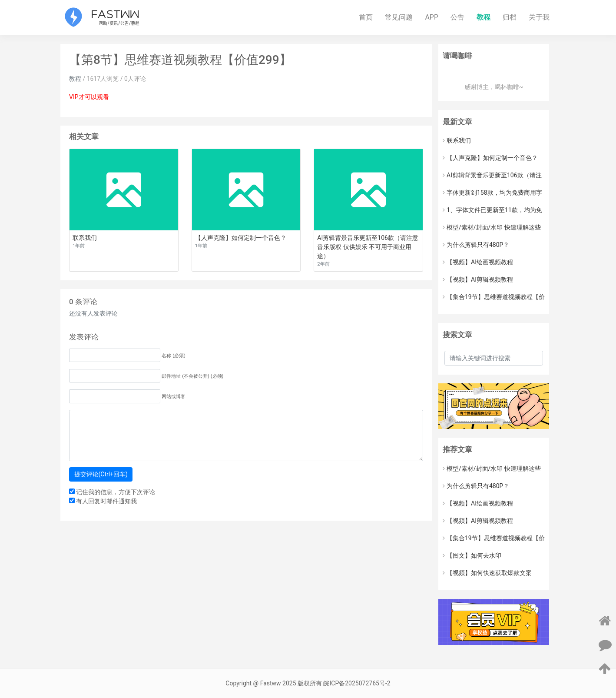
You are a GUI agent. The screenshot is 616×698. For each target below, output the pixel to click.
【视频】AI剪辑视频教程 (478, 279)
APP (432, 17)
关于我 (539, 17)
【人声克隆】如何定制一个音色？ (490, 158)
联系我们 (457, 140)
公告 (457, 17)
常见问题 (399, 17)
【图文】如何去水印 (472, 555)
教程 (484, 17)
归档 (510, 17)
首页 (366, 17)
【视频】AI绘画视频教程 (478, 262)
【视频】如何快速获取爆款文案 (487, 573)
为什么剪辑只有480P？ (476, 245)
